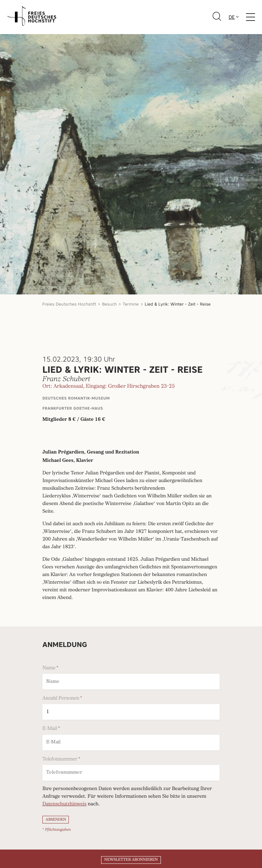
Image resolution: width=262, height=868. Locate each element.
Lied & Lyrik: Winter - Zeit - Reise (178, 304)
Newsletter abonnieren (131, 860)
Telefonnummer (60, 759)
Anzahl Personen (61, 698)
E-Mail (50, 728)
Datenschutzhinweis (64, 804)
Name (49, 668)
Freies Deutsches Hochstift (69, 304)
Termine (131, 304)
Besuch (109, 304)
